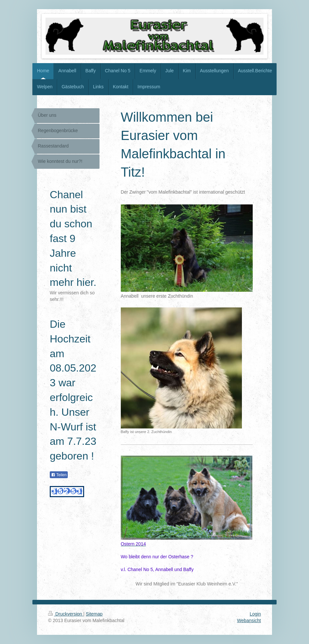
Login (255, 614)
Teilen (59, 475)
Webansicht (249, 620)
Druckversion (66, 614)
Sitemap (94, 614)
